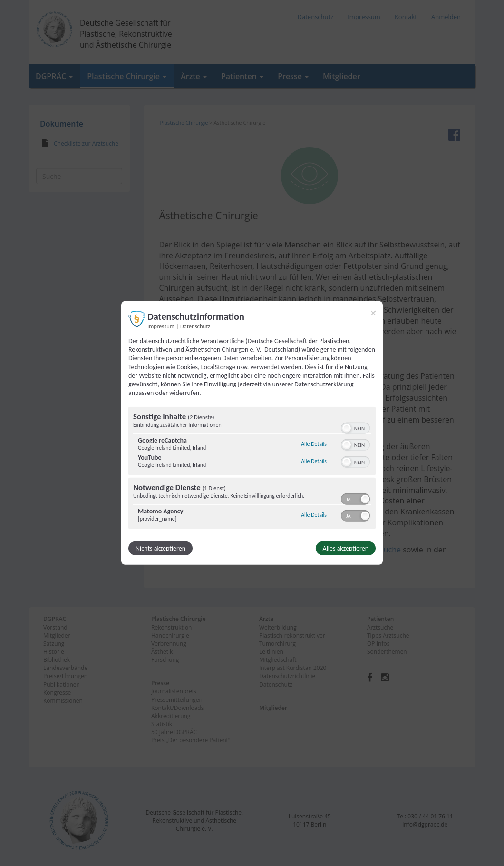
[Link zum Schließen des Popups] (373, 313)
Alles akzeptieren (346, 548)
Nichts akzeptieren (160, 548)
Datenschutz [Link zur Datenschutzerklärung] (195, 326)
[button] (347, 428)
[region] (252, 469)
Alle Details (314, 444)
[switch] (355, 427)
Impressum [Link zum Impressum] (161, 326)
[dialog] (252, 433)
